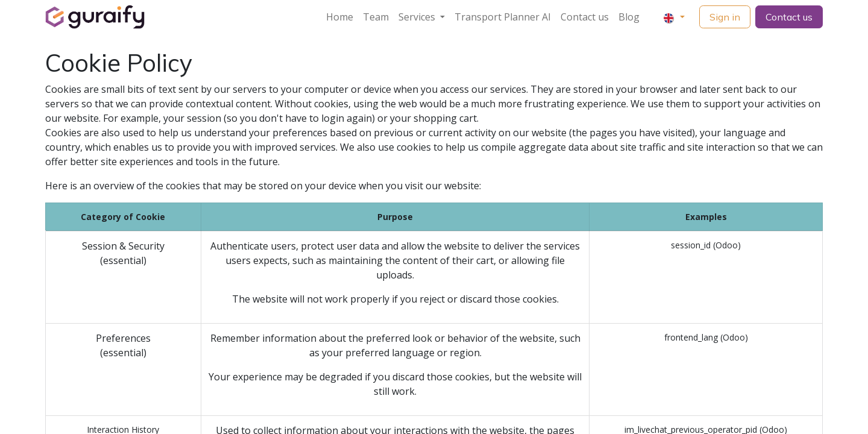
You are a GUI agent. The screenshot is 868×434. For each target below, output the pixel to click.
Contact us (789, 17)
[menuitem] (340, 17)
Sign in (725, 17)
